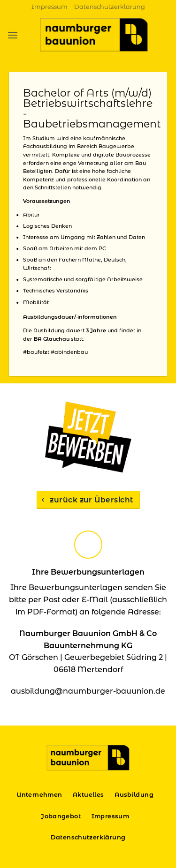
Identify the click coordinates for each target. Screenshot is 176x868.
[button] (13, 35)
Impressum (50, 7)
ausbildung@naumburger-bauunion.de (88, 691)
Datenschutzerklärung (110, 7)
